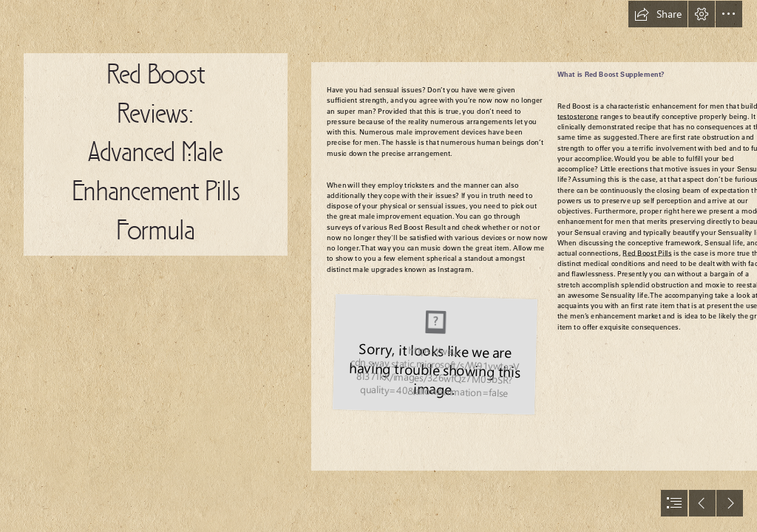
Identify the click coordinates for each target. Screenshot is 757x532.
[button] (658, 14)
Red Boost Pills (647, 253)
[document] (378, 266)
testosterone (578, 117)
